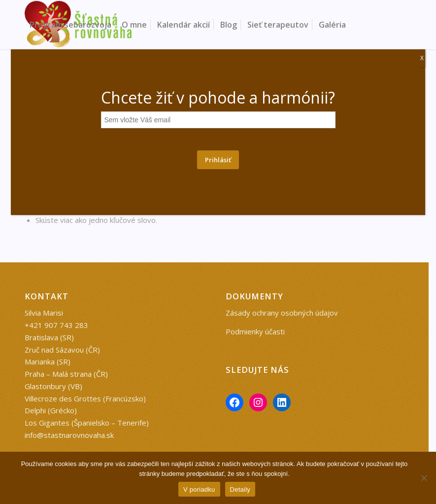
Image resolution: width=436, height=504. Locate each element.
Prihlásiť (218, 160)
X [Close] (422, 58)
